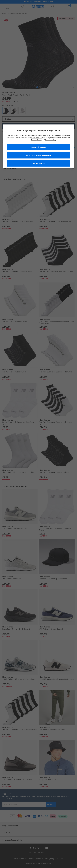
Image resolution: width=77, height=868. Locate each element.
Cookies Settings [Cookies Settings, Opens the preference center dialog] (38, 163)
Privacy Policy (36, 140)
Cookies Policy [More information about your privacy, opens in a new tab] (51, 140)
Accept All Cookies (38, 147)
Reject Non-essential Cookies (39, 155)
